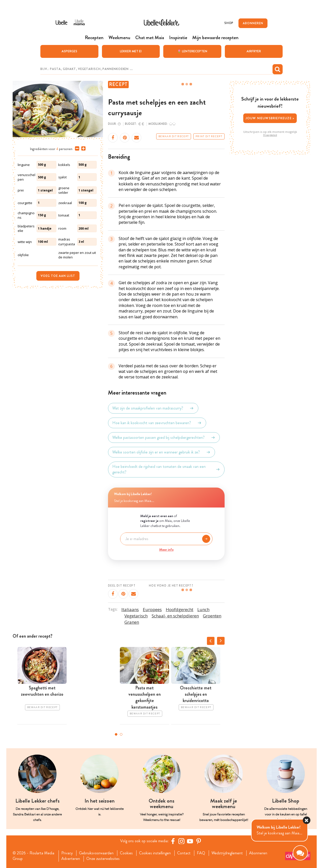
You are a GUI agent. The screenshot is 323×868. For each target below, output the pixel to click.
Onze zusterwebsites (103, 859)
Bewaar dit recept (174, 136)
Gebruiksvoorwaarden (96, 853)
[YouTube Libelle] (190, 841)
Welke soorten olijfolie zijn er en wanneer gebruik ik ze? (161, 452)
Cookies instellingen (155, 853)
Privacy (67, 853)
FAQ (201, 853)
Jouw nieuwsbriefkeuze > (270, 118)
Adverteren (71, 859)
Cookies (126, 853)
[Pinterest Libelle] (199, 841)
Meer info (166, 549)
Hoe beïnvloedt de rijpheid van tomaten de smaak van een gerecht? (166, 469)
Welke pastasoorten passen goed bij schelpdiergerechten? (164, 438)
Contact (184, 853)
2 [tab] (121, 734)
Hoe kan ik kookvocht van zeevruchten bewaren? (157, 423)
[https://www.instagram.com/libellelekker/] (181, 841)
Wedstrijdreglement (227, 853)
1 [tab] (116, 734)
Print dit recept (209, 136)
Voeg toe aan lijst (58, 276)
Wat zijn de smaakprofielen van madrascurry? (153, 408)
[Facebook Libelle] (173, 841)
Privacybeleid (270, 135)
